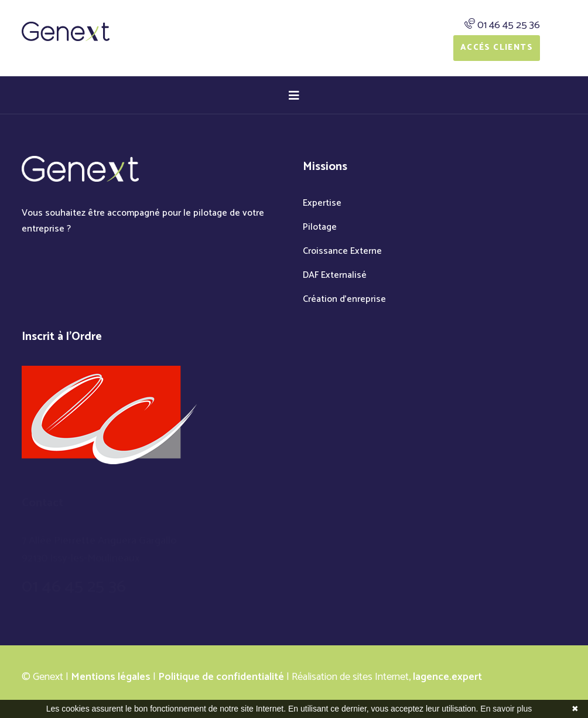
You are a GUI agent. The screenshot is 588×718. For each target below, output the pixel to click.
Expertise (322, 203)
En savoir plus (506, 709)
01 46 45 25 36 (509, 25)
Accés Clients (497, 48)
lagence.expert (447, 677)
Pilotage (320, 227)
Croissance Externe (342, 251)
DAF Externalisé (335, 275)
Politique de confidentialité (221, 677)
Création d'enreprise (344, 299)
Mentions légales (111, 677)
